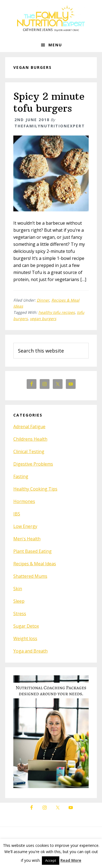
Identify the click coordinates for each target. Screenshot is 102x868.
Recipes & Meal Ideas (35, 564)
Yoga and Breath (30, 651)
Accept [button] (51, 860)
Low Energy (25, 526)
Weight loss (25, 638)
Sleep (19, 601)
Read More (71, 860)
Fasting (21, 476)
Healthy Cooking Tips (35, 489)
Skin (18, 589)
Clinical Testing (29, 451)
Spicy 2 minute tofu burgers (49, 102)
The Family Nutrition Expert (51, 19)
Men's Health (27, 539)
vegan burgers (43, 319)
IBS (17, 514)
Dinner (43, 300)
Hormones (24, 501)
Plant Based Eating (33, 551)
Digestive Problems (33, 464)
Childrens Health (30, 439)
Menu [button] (55, 45)
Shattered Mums (30, 576)
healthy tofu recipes (57, 312)
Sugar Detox (26, 626)
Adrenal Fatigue (29, 427)
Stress (20, 614)
